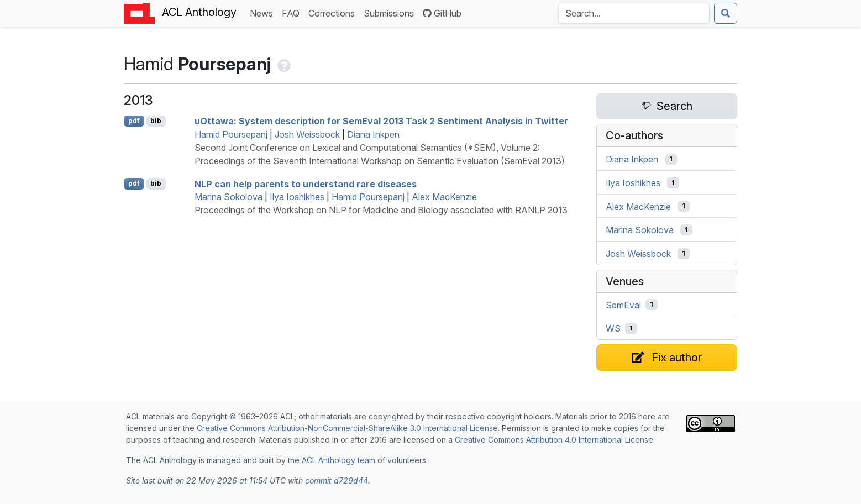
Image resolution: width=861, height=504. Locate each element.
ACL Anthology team (338, 460)
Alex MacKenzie (444, 197)
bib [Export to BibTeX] (156, 121)
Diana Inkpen (373, 134)
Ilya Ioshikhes (297, 197)
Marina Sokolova (229, 197)
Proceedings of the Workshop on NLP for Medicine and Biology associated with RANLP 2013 (381, 210)
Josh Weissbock (307, 134)
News (264, 12)
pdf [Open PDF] (134, 121)
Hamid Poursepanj (231, 134)
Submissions (391, 12)
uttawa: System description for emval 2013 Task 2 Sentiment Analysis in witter (381, 121)
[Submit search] (726, 13)
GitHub (442, 13)
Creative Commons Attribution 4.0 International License (554, 440)
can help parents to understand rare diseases (306, 183)
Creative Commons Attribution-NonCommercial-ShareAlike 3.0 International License (347, 428)
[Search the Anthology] (634, 13)
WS (613, 328)
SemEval (623, 305)
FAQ (293, 12)
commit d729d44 (337, 481)
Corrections (334, 12)
